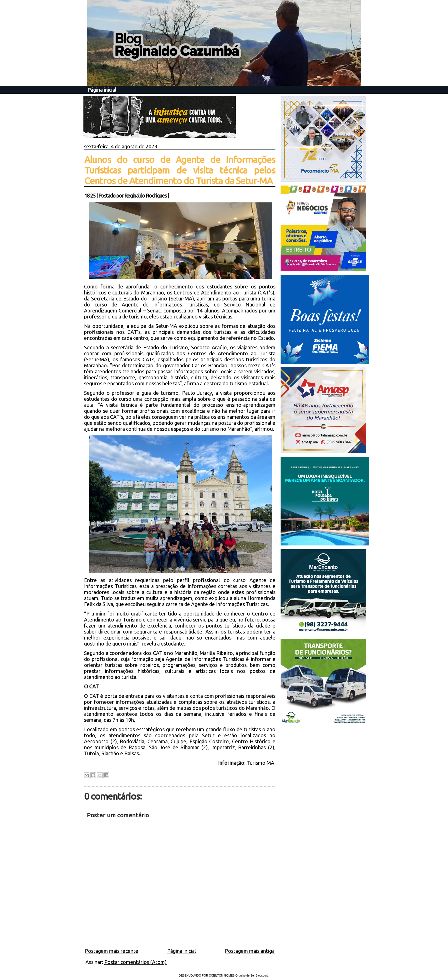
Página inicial (102, 90)
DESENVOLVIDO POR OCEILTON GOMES (207, 976)
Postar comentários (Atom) (135, 962)
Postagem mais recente (112, 951)
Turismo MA (261, 763)
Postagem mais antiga (250, 951)
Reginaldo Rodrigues (145, 196)
